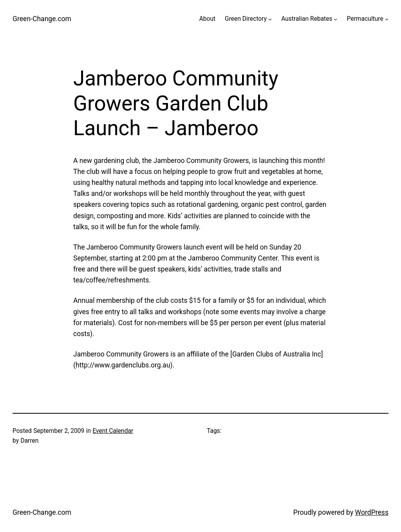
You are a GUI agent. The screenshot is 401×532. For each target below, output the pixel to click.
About (207, 19)
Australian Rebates (307, 19)
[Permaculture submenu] (387, 19)
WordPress (372, 512)
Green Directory (246, 19)
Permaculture (365, 19)
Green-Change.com (42, 19)
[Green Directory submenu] (270, 19)
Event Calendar (113, 431)
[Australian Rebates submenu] (335, 19)
